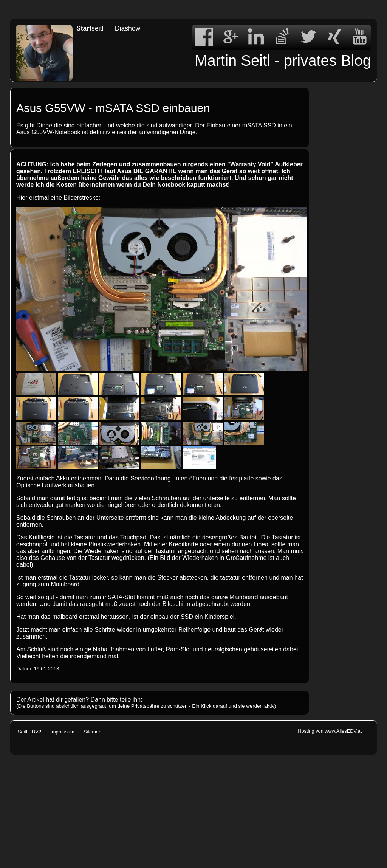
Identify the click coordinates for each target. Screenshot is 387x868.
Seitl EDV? (29, 732)
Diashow (128, 28)
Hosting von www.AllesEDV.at (330, 731)
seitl (90, 28)
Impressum (62, 732)
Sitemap (92, 732)
